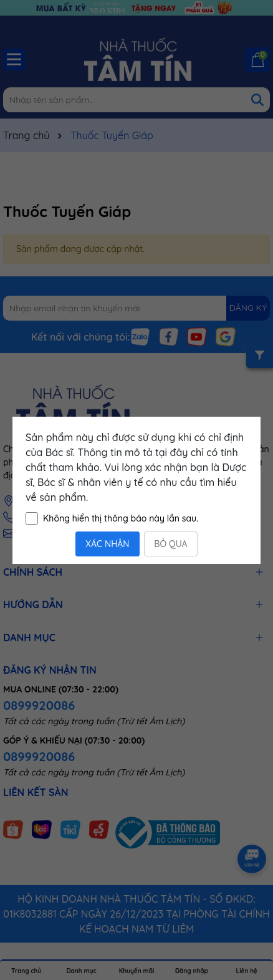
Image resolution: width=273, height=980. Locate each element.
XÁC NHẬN (107, 544)
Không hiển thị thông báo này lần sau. (121, 518)
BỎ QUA (170, 544)
